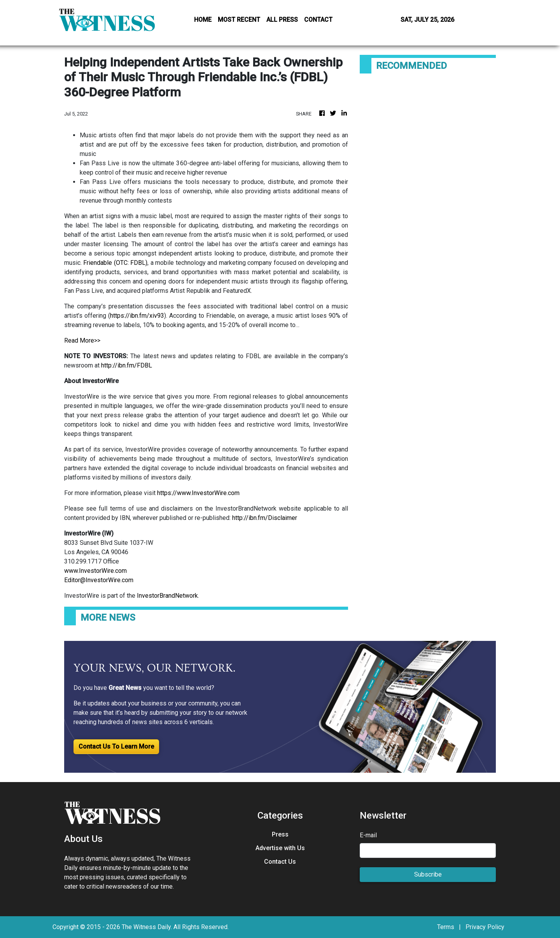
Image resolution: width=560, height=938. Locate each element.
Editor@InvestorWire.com (99, 580)
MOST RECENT (239, 20)
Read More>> (82, 340)
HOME (203, 20)
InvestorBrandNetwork (167, 596)
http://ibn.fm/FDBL (127, 365)
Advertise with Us (280, 848)
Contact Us (280, 862)
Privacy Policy (485, 927)
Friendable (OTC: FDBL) (115, 263)
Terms (446, 927)
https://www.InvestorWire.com (198, 493)
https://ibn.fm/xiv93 (137, 316)
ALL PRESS (282, 20)
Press (280, 834)
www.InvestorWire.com (95, 571)
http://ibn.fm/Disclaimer (265, 518)
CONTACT (318, 20)
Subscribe (428, 874)
